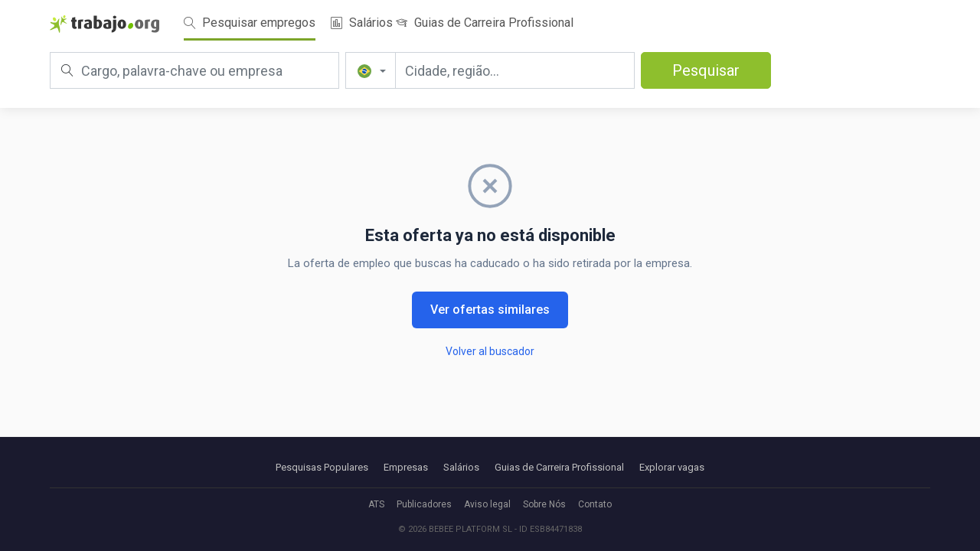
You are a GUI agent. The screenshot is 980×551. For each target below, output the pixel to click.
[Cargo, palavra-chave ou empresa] (194, 70)
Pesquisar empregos (250, 23)
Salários (362, 23)
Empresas (406, 467)
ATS (376, 504)
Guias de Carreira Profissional (485, 23)
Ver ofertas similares (490, 310)
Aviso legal (487, 504)
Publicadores (424, 504)
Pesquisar (706, 70)
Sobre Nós (544, 504)
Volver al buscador (490, 351)
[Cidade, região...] (515, 70)
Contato (595, 504)
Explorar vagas (672, 467)
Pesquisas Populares (322, 467)
